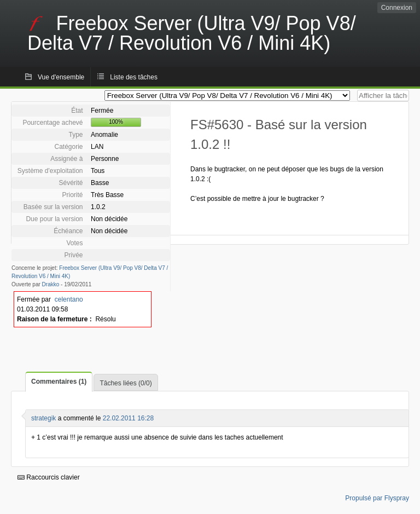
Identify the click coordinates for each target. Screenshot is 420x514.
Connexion (397, 8)
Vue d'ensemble (61, 77)
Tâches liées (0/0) (126, 383)
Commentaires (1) (59, 382)
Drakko (51, 284)
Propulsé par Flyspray (377, 498)
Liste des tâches (134, 77)
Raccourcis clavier (49, 477)
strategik (43, 418)
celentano (69, 299)
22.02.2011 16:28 (128, 418)
